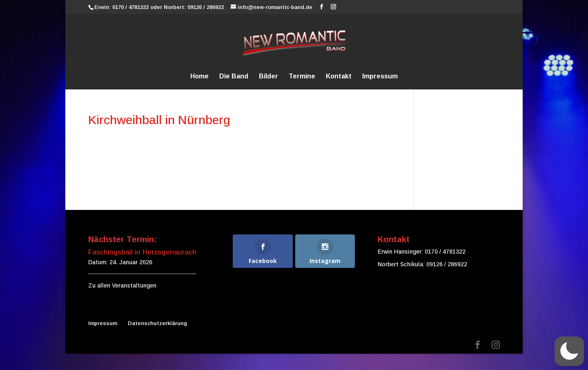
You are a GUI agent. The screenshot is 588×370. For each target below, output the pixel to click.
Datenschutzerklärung (157, 323)
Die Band (234, 77)
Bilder (268, 77)
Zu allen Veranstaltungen (122, 285)
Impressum (380, 77)
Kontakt (339, 77)
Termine (302, 77)
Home (199, 77)
